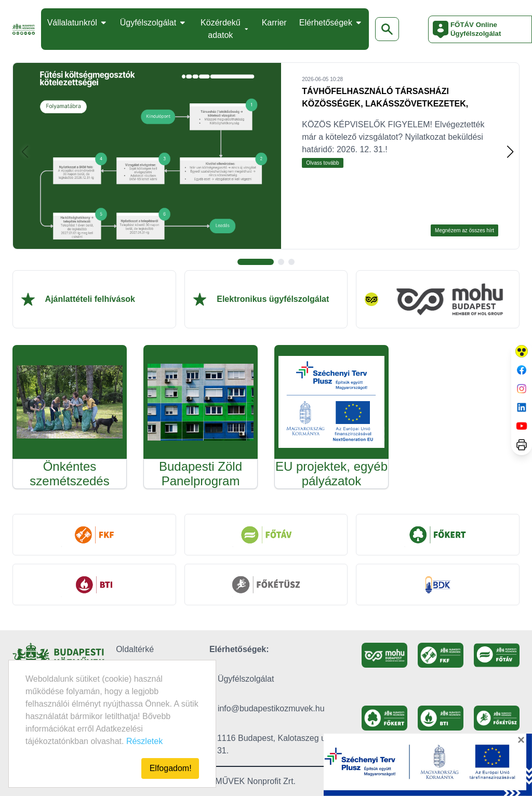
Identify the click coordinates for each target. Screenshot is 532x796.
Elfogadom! (171, 768)
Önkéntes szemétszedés (69, 474)
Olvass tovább (322, 163)
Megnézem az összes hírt (464, 230)
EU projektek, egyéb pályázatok (331, 474)
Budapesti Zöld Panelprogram (201, 474)
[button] (510, 152)
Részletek (144, 741)
